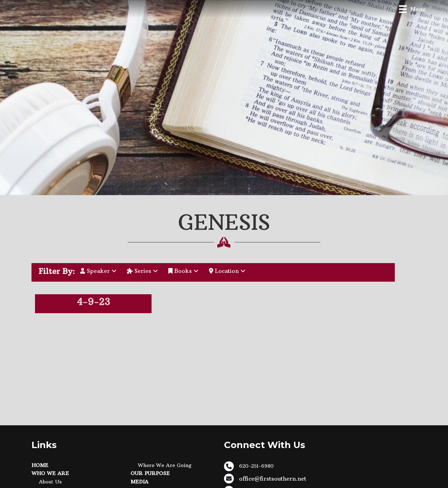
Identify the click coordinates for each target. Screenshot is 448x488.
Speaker (98, 271)
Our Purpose (150, 473)
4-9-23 (93, 302)
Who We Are (50, 473)
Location (227, 271)
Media (139, 482)
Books (183, 271)
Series (142, 271)
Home (40, 465)
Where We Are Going (165, 465)
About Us (50, 482)
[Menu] (412, 9)
